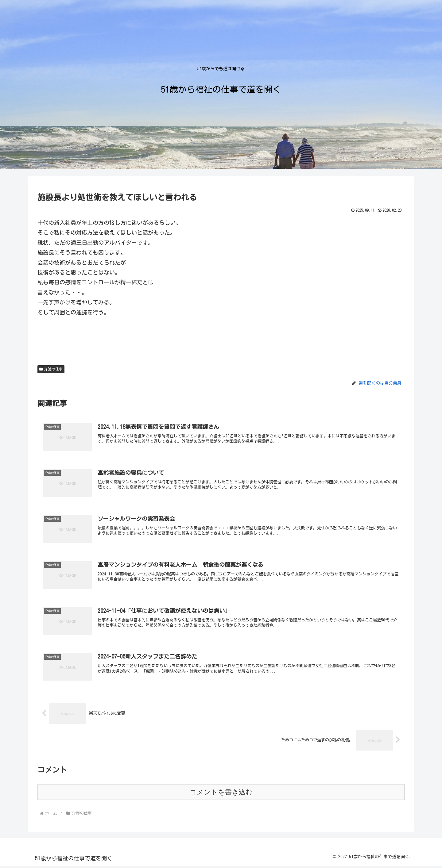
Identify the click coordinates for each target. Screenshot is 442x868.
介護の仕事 (51, 369)
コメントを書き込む (221, 794)
